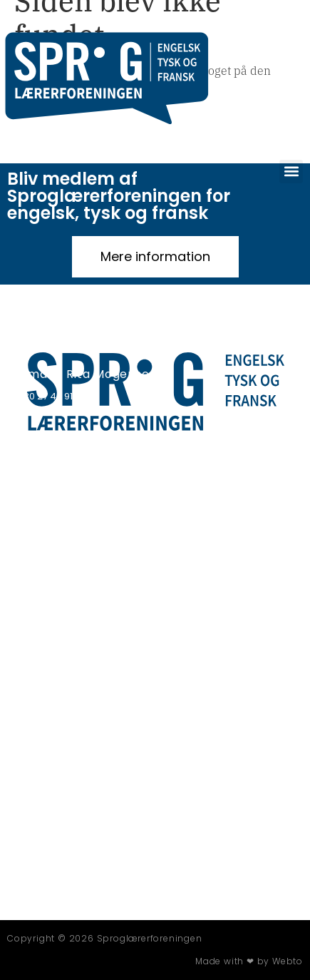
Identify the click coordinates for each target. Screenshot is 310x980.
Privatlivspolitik (44, 435)
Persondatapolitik (50, 444)
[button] (291, 172)
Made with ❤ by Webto (249, 961)
